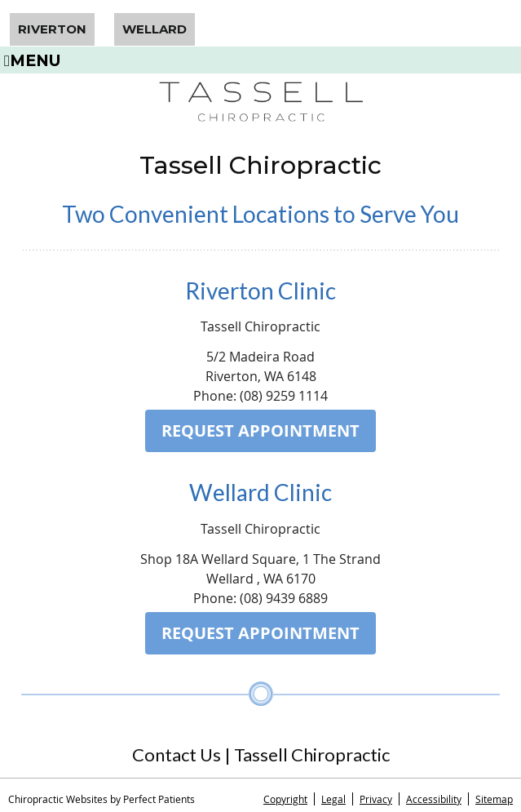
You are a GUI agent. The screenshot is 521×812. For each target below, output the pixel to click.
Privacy (376, 799)
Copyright (285, 799)
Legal (333, 799)
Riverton (52, 29)
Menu (33, 60)
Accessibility (434, 799)
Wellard (155, 29)
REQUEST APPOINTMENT (260, 430)
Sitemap (494, 799)
